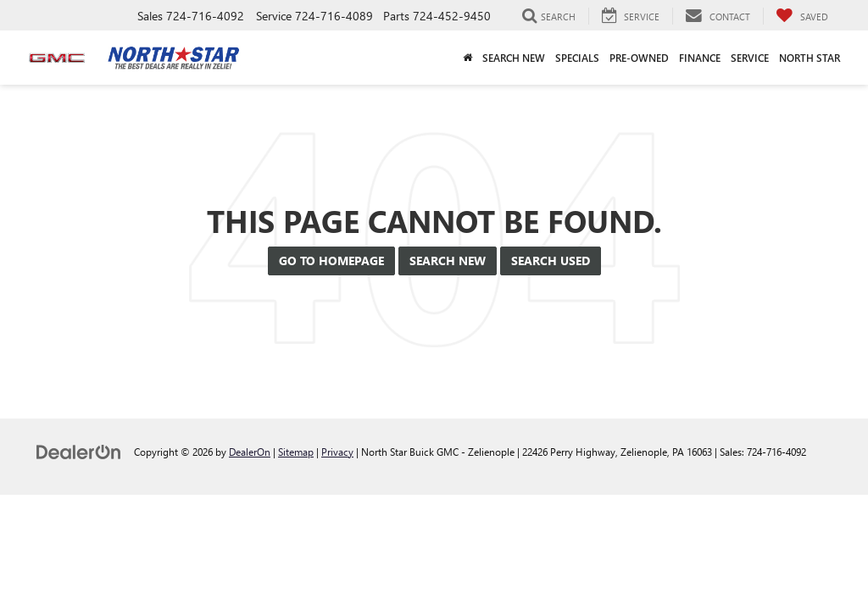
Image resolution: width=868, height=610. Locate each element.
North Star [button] (810, 58)
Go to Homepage (331, 261)
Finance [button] (700, 58)
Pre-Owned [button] (639, 58)
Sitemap (296, 452)
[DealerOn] (79, 451)
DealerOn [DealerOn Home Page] (250, 452)
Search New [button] (514, 58)
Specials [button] (577, 58)
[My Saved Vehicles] (802, 16)
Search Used (551, 261)
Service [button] (750, 58)
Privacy (337, 452)
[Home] (467, 58)
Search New (448, 261)
